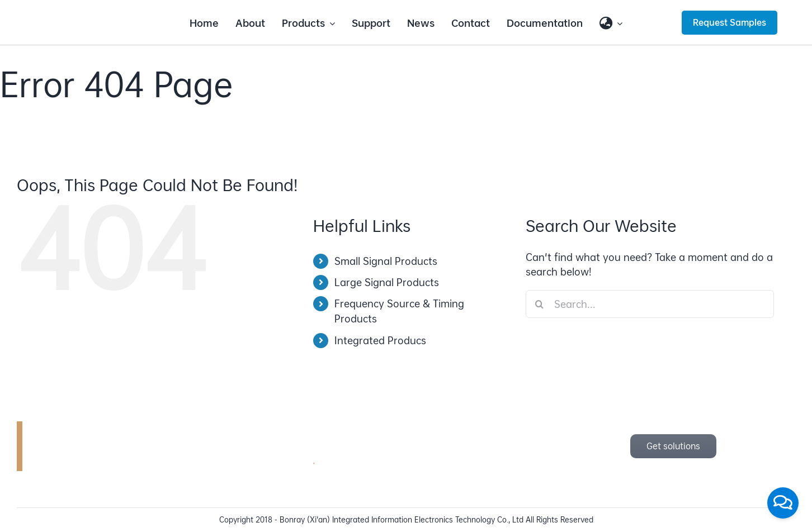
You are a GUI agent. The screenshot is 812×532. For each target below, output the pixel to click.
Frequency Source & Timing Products (399, 311)
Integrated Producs (380, 341)
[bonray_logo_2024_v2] (96, 15)
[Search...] (650, 304)
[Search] (540, 304)
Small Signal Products (386, 261)
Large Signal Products (387, 282)
